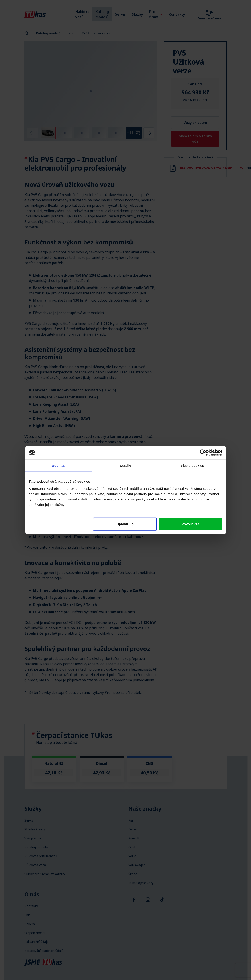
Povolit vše (190, 524)
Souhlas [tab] (59, 466)
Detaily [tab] (126, 466)
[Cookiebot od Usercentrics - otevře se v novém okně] (203, 453)
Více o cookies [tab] (192, 466)
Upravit (125, 524)
